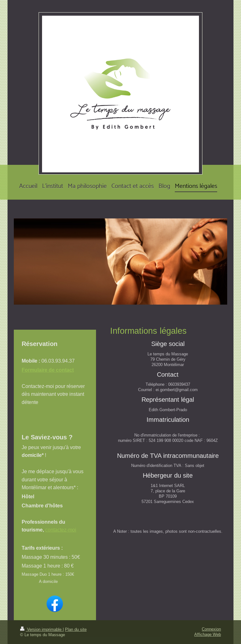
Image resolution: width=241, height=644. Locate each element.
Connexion (211, 629)
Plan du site (76, 629)
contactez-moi (61, 530)
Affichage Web (208, 634)
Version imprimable (41, 629)
